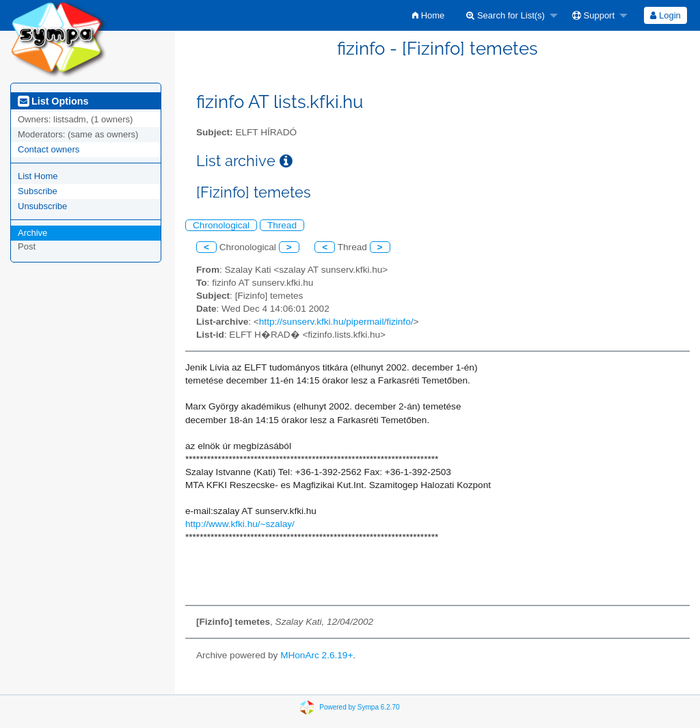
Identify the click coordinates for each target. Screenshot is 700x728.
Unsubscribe (42, 206)
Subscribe (38, 191)
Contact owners (49, 149)
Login (665, 15)
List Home (38, 176)
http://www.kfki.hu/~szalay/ (240, 524)
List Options (53, 101)
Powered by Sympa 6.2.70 (359, 706)
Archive (32, 233)
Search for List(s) (506, 15)
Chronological (221, 225)
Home (428, 15)
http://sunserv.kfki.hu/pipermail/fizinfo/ (336, 322)
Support (593, 15)
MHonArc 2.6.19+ (317, 655)
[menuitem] (428, 15)
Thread (282, 225)
